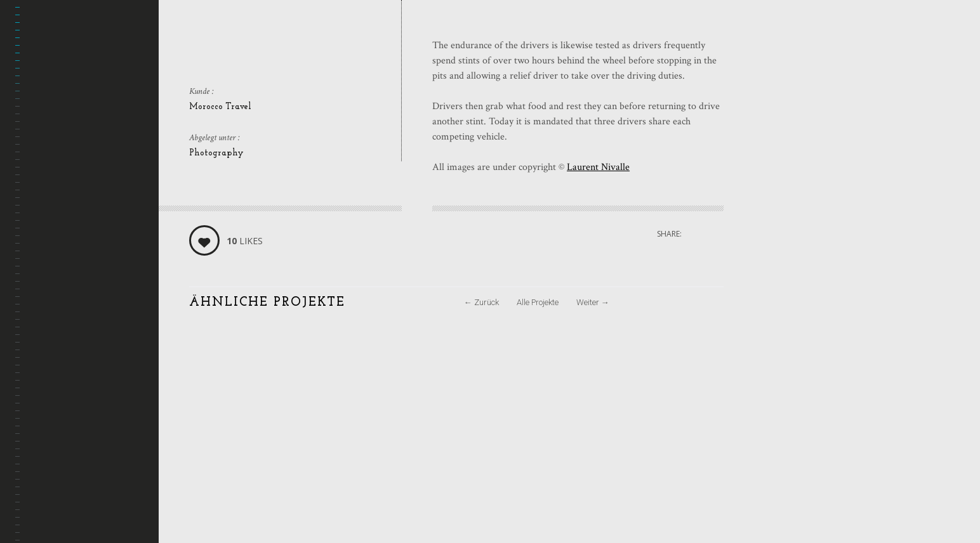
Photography (216, 153)
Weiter (593, 302)
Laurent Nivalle (598, 167)
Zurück (481, 302)
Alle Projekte (538, 302)
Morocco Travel (220, 107)
